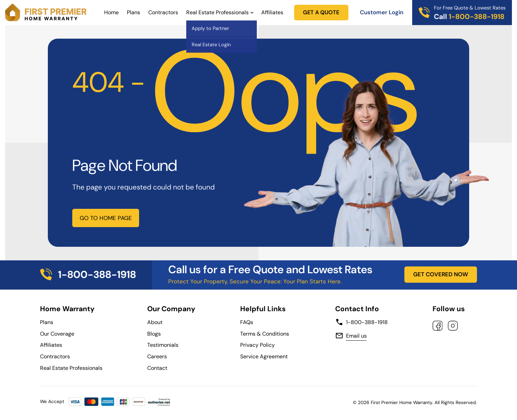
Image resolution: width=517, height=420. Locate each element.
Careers (157, 356)
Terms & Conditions (265, 334)
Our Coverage (57, 334)
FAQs (247, 322)
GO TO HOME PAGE (106, 218)
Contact (157, 368)
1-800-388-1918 (361, 322)
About (155, 322)
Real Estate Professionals (217, 12)
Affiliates (272, 12)
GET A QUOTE (321, 12)
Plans (133, 12)
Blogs (154, 334)
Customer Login (382, 12)
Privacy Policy (257, 345)
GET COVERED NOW (441, 274)
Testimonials (163, 345)
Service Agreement (265, 356)
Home (111, 12)
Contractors (163, 12)
